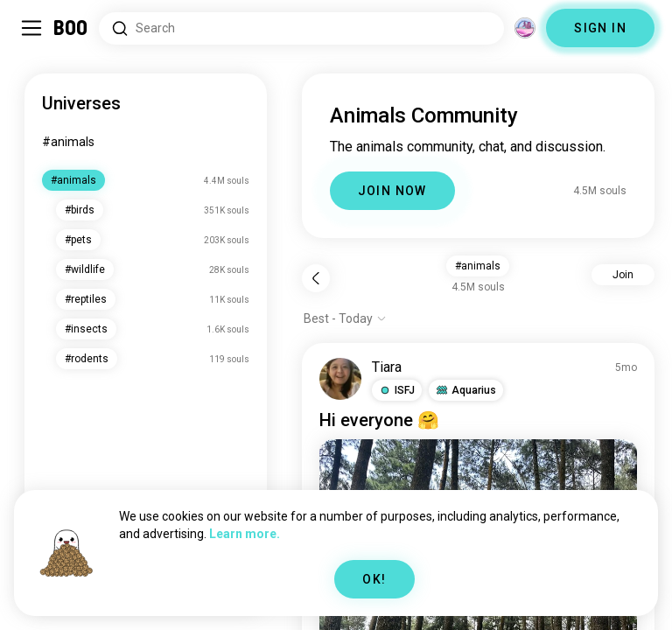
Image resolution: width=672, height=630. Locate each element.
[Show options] (345, 318)
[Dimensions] (525, 28)
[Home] (71, 28)
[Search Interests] (301, 28)
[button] (397, 390)
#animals (68, 142)
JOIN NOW (392, 191)
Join (623, 275)
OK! (374, 579)
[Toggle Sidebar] (31, 28)
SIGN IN (600, 28)
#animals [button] (478, 266)
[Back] (316, 278)
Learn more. (245, 534)
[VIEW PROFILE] (340, 379)
